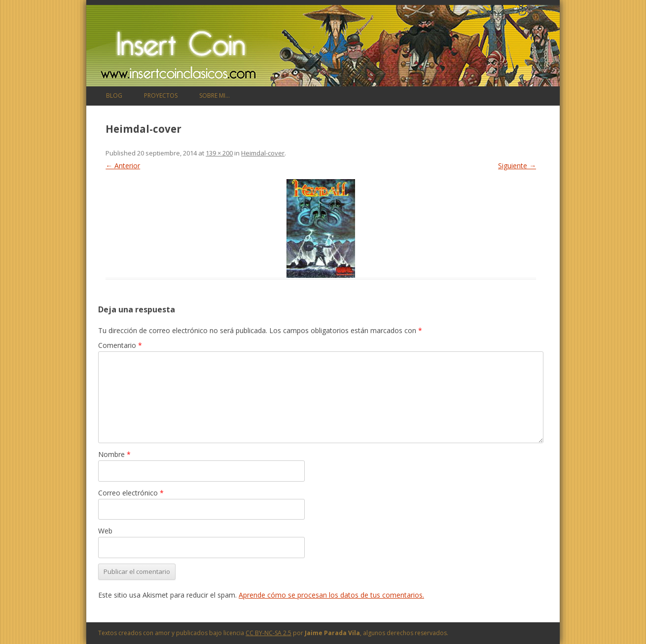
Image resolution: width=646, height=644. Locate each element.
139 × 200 (219, 153)
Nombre (114, 454)
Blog (114, 95)
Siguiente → (517, 166)
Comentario (120, 345)
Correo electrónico (131, 493)
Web (105, 531)
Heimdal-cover (263, 153)
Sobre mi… (215, 95)
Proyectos (161, 95)
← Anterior (123, 166)
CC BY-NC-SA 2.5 (269, 633)
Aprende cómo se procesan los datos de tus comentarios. (331, 595)
